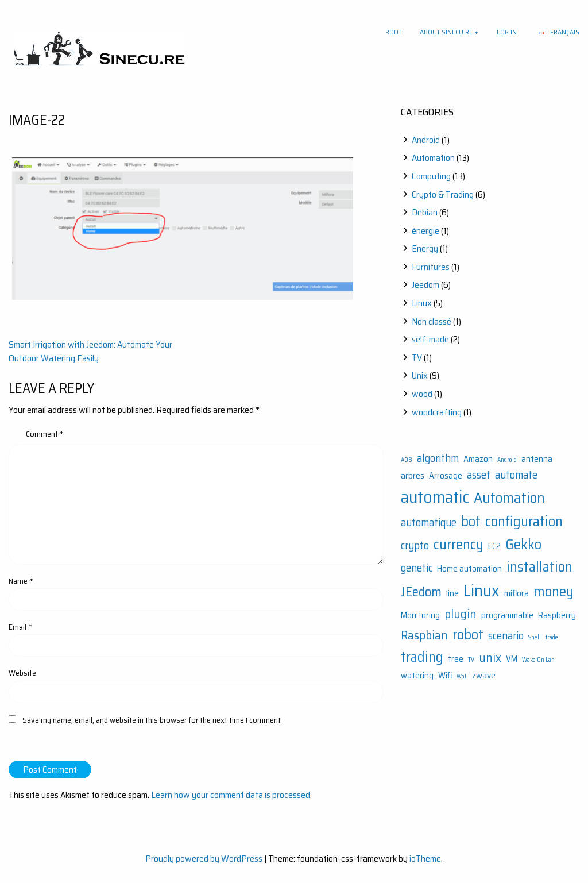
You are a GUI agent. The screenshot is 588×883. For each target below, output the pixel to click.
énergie (425, 231)
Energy (425, 248)
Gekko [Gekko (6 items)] (523, 544)
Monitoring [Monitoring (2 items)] (420, 615)
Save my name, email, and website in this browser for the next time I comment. (152, 720)
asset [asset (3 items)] (479, 475)
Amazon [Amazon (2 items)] (478, 459)
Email (20, 627)
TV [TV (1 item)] (471, 660)
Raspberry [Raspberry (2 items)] (557, 615)
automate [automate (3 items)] (516, 475)
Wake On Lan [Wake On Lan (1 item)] (538, 660)
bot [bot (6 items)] (471, 521)
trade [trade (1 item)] (552, 637)
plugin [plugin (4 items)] (461, 614)
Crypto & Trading (443, 194)
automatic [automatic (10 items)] (435, 497)
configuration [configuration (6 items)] (524, 521)
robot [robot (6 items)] (468, 635)
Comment (45, 434)
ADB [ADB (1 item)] (407, 460)
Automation (433, 158)
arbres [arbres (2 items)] (413, 476)
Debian (425, 212)
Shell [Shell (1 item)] (535, 637)
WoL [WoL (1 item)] (462, 676)
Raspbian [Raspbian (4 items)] (424, 635)
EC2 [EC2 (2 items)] (494, 546)
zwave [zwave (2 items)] (484, 676)
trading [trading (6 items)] (422, 657)
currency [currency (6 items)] (459, 544)
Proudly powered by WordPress (204, 859)
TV (417, 358)
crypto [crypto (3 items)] (415, 545)
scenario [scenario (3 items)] (506, 636)
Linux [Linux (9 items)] (481, 591)
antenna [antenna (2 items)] (537, 459)
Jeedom (425, 285)
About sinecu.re (446, 32)
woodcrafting (437, 412)
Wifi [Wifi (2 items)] (445, 676)
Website (22, 673)
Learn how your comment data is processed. (231, 795)
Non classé (432, 321)
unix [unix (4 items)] (490, 658)
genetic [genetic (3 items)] (417, 568)
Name (21, 581)
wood (422, 394)
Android (426, 140)
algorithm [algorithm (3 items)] (438, 458)
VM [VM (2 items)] (512, 659)
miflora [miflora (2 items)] (517, 593)
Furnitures (431, 267)
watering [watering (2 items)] (417, 676)
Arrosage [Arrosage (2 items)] (446, 476)
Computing (431, 176)
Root (393, 32)
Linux (422, 303)
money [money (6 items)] (554, 591)
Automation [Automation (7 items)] (509, 498)
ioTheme (425, 859)
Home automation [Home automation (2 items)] (469, 569)
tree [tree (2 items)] (456, 659)
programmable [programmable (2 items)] (507, 615)
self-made (430, 339)
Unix (420, 375)
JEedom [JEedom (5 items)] (421, 592)
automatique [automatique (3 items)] (429, 523)
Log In (507, 32)
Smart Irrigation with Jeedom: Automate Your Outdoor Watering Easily (90, 351)
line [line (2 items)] (452, 593)
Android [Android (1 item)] (507, 460)
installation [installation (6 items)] (539, 567)
